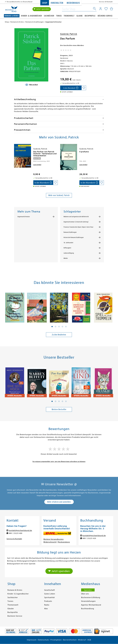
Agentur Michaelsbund (91, 605)
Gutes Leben (50, 594)
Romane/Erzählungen (70, 232)
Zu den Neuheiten (59, 335)
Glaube (80, 16)
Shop (45, 3)
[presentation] (15, 153)
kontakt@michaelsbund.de (20, 530)
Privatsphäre (56, 640)
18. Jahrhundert (68, 243)
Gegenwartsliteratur (24, 217)
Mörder (66, 258)
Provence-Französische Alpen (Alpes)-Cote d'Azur (78, 227)
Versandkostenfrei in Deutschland (20, 2)
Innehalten (57, 3)
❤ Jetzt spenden (42, 9)
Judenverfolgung (69, 253)
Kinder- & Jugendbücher (31, 16)
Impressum (32, 640)
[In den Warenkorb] (71, 88)
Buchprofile (90, 16)
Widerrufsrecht (50, 542)
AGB (89, 640)
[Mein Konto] (101, 9)
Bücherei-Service (105, 16)
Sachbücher (49, 16)
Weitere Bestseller (59, 409)
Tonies (59, 16)
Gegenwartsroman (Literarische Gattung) (76, 222)
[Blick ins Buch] (31, 85)
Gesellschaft (50, 590)
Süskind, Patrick (69, 34)
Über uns (85, 594)
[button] (52, 327)
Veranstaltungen (88, 601)
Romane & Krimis (12, 16)
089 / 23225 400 (15, 533)
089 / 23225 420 (89, 538)
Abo (46, 609)
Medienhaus (73, 3)
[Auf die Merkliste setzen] (84, 88)
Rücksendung (64, 542)
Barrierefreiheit (70, 640)
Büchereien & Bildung (91, 597)
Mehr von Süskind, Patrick (59, 195)
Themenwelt (69, 16)
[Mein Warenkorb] (111, 9)
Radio (47, 605)
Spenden (88, 590)
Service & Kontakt (106, 2)
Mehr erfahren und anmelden (59, 502)
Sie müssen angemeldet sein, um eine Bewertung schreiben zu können (59, 461)
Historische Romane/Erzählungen (74, 237)
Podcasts (48, 601)
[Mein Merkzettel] (106, 9)
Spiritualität (49, 597)
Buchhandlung (88, 609)
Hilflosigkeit (67, 248)
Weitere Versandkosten (54, 539)
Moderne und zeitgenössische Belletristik (76, 217)
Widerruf (82, 640)
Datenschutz (43, 640)
